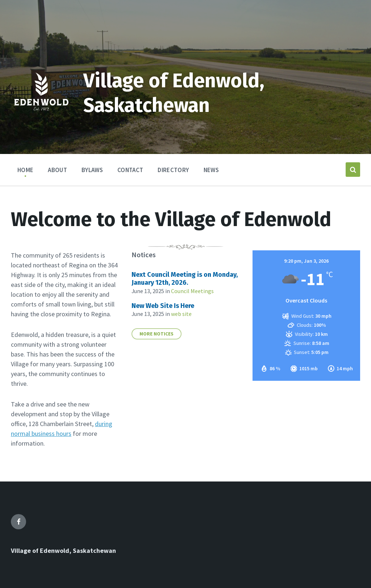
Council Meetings (192, 291)
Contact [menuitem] (130, 170)
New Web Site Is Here (163, 306)
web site (181, 314)
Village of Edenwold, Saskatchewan (63, 551)
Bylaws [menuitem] (92, 170)
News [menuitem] (211, 170)
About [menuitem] (57, 170)
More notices (157, 334)
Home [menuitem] (25, 170)
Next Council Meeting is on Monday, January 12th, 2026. (185, 279)
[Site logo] (42, 121)
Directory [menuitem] (173, 170)
